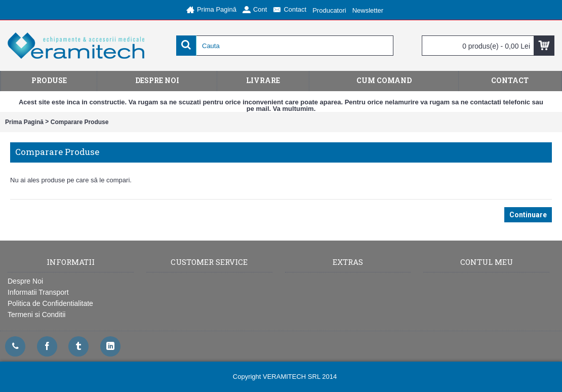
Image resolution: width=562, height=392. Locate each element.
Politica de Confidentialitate (50, 303)
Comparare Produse (80, 122)
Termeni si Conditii (36, 315)
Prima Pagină (24, 122)
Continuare (528, 215)
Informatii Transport (38, 292)
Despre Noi (25, 281)
